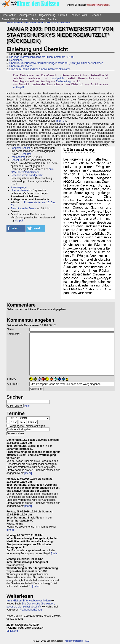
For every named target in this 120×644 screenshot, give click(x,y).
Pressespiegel (19, 187)
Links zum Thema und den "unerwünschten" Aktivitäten (40, 69)
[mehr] (28, 473)
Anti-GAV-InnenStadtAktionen (32, 171)
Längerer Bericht (20, 148)
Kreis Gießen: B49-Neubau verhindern (29, 601)
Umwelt (63, 15)
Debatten (96, 15)
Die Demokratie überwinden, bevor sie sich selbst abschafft (31, 605)
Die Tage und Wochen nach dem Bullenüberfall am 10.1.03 (42, 57)
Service (52, 19)
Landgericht (58, 78)
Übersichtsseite (20, 190)
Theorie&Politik (79, 15)
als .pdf (19, 221)
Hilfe (27, 406)
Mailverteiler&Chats (31, 610)
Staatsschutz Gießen (58, 22)
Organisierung (47, 15)
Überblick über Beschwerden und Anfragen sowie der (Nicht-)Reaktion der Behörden (56, 63)
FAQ (87, 641)
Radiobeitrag (63, 81)
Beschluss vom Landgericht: (27, 175)
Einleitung (12, 631)
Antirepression (28, 15)
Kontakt (68, 641)
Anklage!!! (19, 87)
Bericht (15, 160)
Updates (27, 154)
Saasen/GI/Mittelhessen (15, 19)
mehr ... (61, 121)
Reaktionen (16, 60)
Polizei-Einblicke (34, 22)
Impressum (78, 641)
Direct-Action (9, 15)
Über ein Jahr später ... (22, 66)
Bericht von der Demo (23, 208)
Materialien (38, 19)
